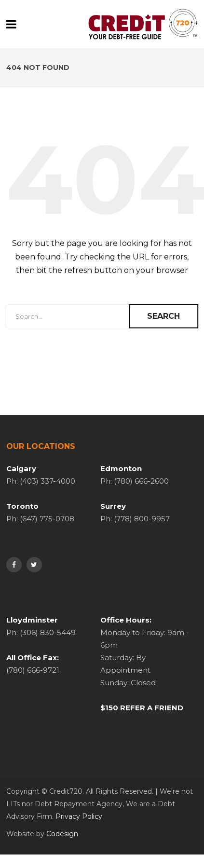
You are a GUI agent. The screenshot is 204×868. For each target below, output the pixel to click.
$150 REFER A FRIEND (142, 708)
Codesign (62, 834)
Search (163, 316)
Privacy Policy (79, 816)
